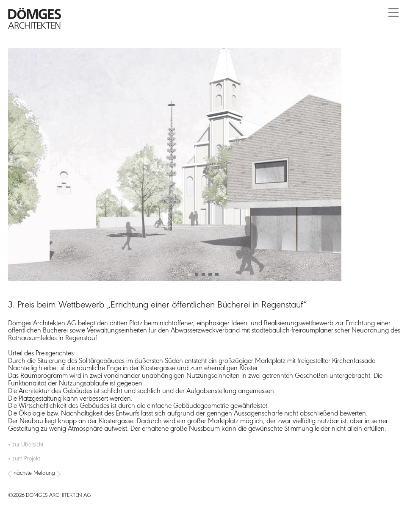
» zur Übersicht (26, 445)
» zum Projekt (24, 459)
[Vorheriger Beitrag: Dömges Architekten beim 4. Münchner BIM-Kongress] (10, 474)
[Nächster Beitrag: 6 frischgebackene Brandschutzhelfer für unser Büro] (205, 474)
